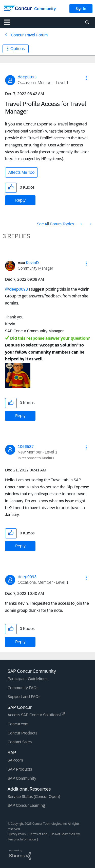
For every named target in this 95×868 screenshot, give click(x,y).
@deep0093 (16, 289)
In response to (36, 458)
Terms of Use (38, 834)
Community (45, 9)
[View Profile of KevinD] (32, 263)
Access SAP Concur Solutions (36, 715)
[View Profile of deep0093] (27, 77)
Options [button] (17, 49)
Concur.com (18, 724)
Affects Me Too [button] (21, 172)
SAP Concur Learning (26, 805)
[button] (86, 78)
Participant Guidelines (27, 679)
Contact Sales (20, 742)
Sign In (81, 9)
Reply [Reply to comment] (20, 416)
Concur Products (22, 733)
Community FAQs (23, 688)
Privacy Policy (17, 834)
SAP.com (15, 760)
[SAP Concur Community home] (18, 8)
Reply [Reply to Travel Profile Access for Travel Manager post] (20, 200)
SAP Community (22, 778)
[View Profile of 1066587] (26, 447)
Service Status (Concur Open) (34, 797)
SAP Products (20, 769)
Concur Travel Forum (29, 35)
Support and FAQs (24, 697)
